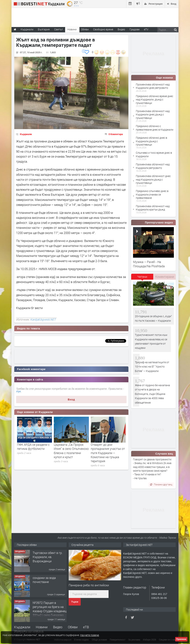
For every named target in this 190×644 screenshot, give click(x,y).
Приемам (181, 639)
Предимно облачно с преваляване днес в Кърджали (155, 128)
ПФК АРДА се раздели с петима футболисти (33, 447)
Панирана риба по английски (89, 585)
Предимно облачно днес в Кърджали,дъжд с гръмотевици (151, 141)
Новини (72, 29)
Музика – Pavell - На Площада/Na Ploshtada (149, 264)
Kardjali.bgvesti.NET (43, 319)
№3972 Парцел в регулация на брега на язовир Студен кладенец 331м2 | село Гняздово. (50, 609)
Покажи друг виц (161, 484)
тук (18, 391)
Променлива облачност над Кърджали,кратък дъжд (153, 208)
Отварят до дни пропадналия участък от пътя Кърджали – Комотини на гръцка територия (108, 453)
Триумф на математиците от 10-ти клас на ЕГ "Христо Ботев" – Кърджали (152, 367)
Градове (135, 29)
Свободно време (103, 29)
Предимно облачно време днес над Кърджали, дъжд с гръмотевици (154, 99)
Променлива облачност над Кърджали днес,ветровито (153, 86)
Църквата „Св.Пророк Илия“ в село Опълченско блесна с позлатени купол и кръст (71, 451)
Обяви (73, 627)
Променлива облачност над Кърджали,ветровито (153, 166)
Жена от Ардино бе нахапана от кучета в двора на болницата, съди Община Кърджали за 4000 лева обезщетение (152, 394)
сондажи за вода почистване (44, 580)
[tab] (142, 278)
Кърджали (26, 134)
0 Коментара (116, 134)
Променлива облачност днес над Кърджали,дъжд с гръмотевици (153, 179)
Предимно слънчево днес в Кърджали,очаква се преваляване (152, 194)
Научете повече (90, 635)
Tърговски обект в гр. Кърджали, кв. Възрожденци (48, 557)
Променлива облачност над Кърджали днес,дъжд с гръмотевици (153, 114)
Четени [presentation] (142, 277)
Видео (58, 627)
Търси (75, 602)
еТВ (86, 627)
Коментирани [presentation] (165, 277)
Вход (71, 399)
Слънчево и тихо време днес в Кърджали (154, 154)
